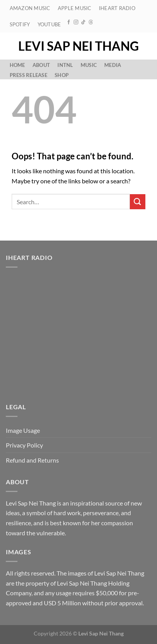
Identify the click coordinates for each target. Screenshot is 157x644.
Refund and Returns (32, 460)
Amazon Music (30, 8)
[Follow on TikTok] (83, 22)
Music (89, 65)
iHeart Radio (117, 8)
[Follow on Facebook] (69, 22)
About (41, 65)
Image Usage (23, 430)
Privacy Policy (24, 445)
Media (113, 65)
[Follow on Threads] (91, 22)
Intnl (65, 65)
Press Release (28, 75)
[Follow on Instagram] (76, 22)
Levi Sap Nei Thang (78, 46)
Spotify (20, 24)
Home (17, 65)
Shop (62, 75)
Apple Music (75, 8)
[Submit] (138, 202)
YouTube (49, 24)
